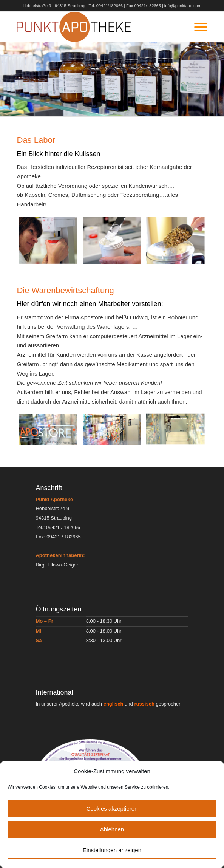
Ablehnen (112, 829)
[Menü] (197, 27)
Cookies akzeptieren (112, 808)
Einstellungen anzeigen (112, 850)
